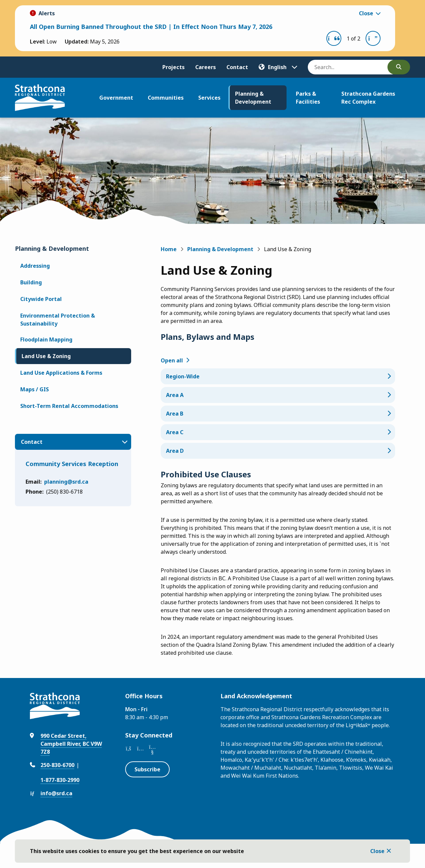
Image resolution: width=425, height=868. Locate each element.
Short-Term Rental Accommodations (69, 406)
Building (31, 282)
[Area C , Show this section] (278, 432)
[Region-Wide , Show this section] (278, 376)
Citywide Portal (41, 299)
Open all (172, 360)
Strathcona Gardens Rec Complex (368, 98)
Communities (166, 98)
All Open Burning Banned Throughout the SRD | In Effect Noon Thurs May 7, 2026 (151, 27)
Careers (206, 67)
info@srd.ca (56, 793)
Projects (173, 67)
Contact (237, 67)
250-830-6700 (57, 765)
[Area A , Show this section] (278, 395)
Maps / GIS (35, 389)
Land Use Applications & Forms (61, 373)
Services (209, 98)
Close (377, 851)
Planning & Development (253, 98)
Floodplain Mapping (46, 339)
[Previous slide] (334, 38)
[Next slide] (373, 38)
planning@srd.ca (66, 482)
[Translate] (278, 67)
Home (169, 249)
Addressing (35, 266)
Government (116, 98)
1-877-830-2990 (60, 780)
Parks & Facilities (308, 98)
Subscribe (147, 769)
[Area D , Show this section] (278, 451)
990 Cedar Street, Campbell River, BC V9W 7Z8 (71, 744)
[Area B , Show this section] (278, 414)
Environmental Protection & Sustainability (58, 320)
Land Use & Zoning (46, 356)
